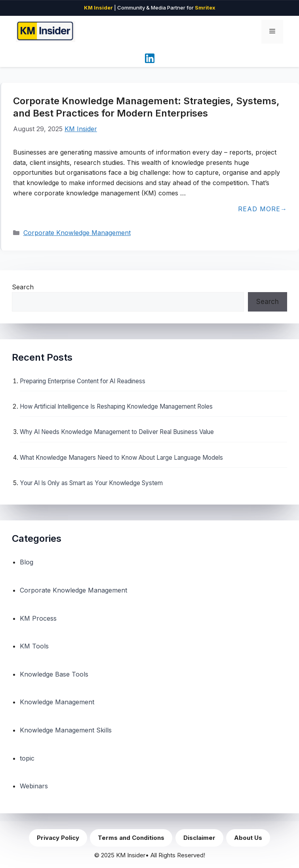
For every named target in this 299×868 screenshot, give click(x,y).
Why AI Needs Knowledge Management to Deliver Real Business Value (117, 432)
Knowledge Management (57, 702)
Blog (27, 562)
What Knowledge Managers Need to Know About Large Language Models (121, 458)
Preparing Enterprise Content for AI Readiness (83, 381)
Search (23, 287)
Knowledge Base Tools (54, 674)
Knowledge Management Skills (66, 730)
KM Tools (34, 646)
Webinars (34, 786)
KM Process (38, 618)
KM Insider (81, 129)
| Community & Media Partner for (150, 8)
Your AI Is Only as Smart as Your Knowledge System (91, 483)
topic (27, 758)
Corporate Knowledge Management (77, 233)
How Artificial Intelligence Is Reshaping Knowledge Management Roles (116, 406)
